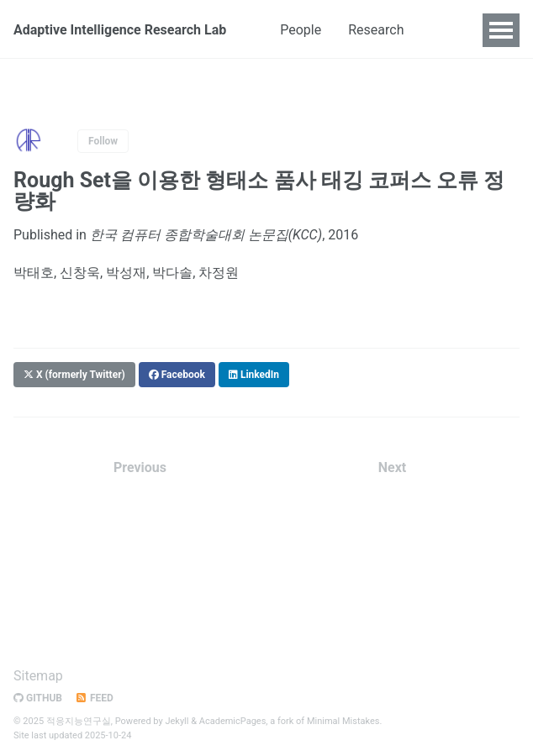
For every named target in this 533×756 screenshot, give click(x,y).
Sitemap (38, 676)
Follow (103, 141)
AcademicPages (233, 721)
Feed (94, 698)
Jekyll (177, 721)
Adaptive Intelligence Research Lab (120, 30)
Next (392, 467)
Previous (140, 467)
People (301, 30)
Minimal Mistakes (343, 721)
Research (376, 30)
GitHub (38, 698)
